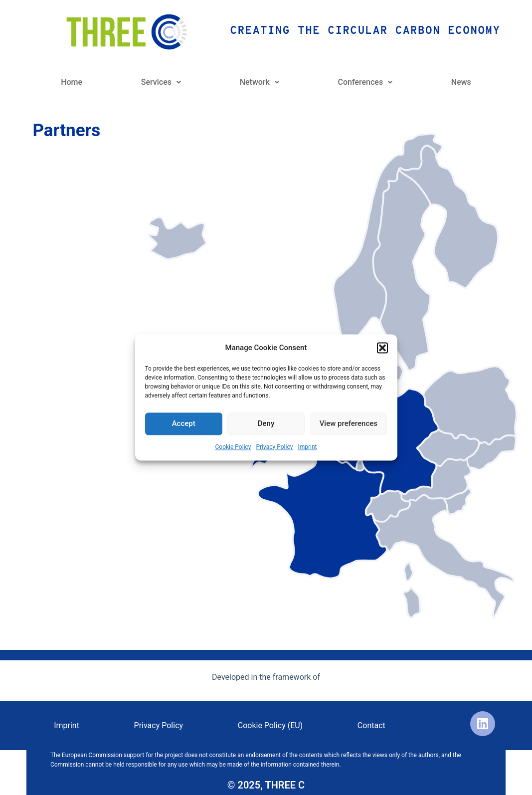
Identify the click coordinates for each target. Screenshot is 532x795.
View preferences (349, 424)
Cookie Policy (233, 447)
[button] (382, 348)
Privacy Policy (275, 447)
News (461, 82)
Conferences (365, 82)
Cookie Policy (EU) (270, 725)
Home (72, 82)
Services (161, 82)
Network (260, 82)
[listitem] (323, 514)
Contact (371, 725)
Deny (266, 424)
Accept (184, 424)
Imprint (307, 447)
